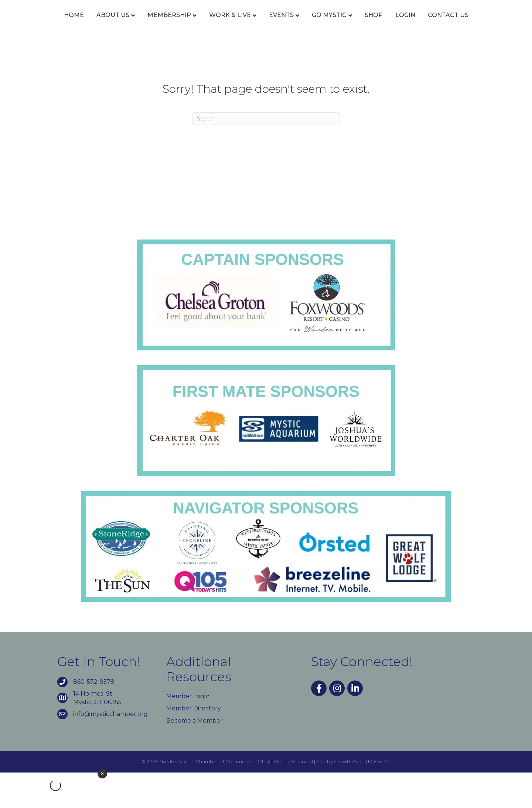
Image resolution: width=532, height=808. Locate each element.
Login (474, 23)
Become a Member (195, 756)
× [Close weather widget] (102, 774)
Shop (443, 23)
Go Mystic (398, 23)
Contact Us (266, 51)
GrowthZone (349, 797)
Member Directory (194, 744)
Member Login (188, 732)
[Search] (266, 154)
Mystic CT (379, 797)
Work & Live (214, 23)
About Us (97, 23)
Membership (153, 23)
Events (265, 23)
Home (58, 23)
